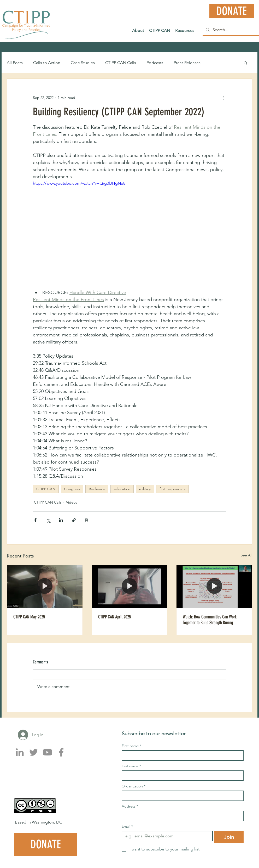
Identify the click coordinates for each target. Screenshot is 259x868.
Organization (134, 786)
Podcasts (155, 63)
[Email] (166, 836)
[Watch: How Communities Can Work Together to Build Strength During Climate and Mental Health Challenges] (214, 586)
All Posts (15, 63)
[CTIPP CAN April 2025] (130, 586)
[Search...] (231, 30)
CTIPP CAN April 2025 (114, 617)
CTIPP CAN (46, 489)
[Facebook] (61, 752)
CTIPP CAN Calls (121, 63)
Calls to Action (47, 63)
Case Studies (83, 63)
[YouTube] (47, 752)
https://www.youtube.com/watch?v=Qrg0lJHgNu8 (79, 183)
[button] (246, 63)
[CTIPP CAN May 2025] (45, 586)
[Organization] (181, 796)
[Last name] (181, 776)
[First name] (181, 756)
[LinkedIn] (20, 752)
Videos (72, 502)
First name (132, 746)
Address (130, 806)
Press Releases (187, 63)
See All (246, 555)
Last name (131, 766)
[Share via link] (74, 520)
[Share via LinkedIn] (61, 520)
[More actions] (223, 98)
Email (127, 827)
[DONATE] (232, 11)
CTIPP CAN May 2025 (29, 617)
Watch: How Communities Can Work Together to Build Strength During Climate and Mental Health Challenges (212, 620)
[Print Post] (87, 520)
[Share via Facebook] (35, 520)
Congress (72, 489)
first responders (172, 489)
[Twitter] (34, 752)
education (122, 489)
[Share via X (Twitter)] (48, 520)
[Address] (181, 816)
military (145, 489)
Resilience (97, 489)
